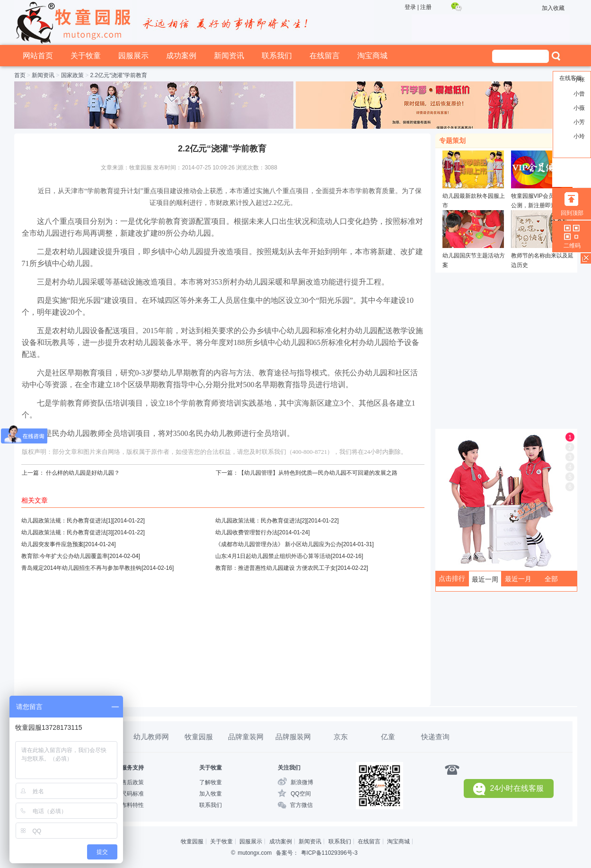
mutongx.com (255, 853)
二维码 (572, 246)
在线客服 (571, 78)
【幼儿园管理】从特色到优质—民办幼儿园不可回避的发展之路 (318, 473)
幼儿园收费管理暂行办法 (247, 532)
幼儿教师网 (151, 737)
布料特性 (132, 805)
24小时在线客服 (509, 789)
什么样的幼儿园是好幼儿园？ (83, 473)
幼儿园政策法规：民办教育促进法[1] (67, 521)
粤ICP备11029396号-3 (329, 853)
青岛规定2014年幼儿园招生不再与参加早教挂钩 (82, 568)
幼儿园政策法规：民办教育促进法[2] (261, 521)
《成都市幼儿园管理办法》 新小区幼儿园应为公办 (278, 544)
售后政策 (132, 782)
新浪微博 (302, 782)
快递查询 (435, 737)
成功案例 (181, 56)
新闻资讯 (229, 56)
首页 (20, 75)
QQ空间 (301, 794)
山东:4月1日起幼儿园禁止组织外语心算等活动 (273, 556)
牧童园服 (199, 737)
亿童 (388, 737)
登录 (410, 7)
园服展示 (133, 56)
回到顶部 (572, 213)
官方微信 (301, 805)
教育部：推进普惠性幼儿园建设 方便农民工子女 (276, 568)
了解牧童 (211, 782)
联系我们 (277, 56)
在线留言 (325, 56)
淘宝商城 (372, 56)
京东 (341, 737)
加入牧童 (211, 794)
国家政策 (72, 75)
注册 (426, 7)
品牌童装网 (246, 737)
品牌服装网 (293, 737)
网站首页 (38, 56)
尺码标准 (132, 794)
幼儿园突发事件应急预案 (53, 544)
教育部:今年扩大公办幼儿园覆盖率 (65, 556)
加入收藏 (553, 8)
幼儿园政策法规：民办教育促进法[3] (67, 532)
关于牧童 (86, 56)
